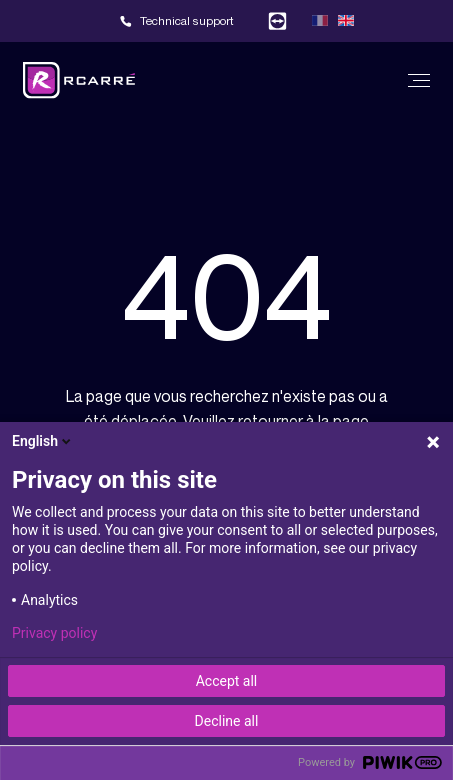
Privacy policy (54, 633)
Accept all (227, 681)
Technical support (187, 20)
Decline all (227, 721)
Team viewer (278, 21)
